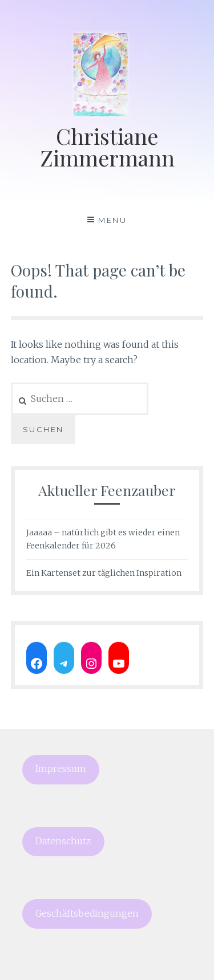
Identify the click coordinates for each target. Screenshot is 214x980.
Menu (112, 220)
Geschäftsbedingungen (87, 914)
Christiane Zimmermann (107, 147)
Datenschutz (63, 841)
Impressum (61, 769)
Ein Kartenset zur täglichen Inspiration (104, 573)
